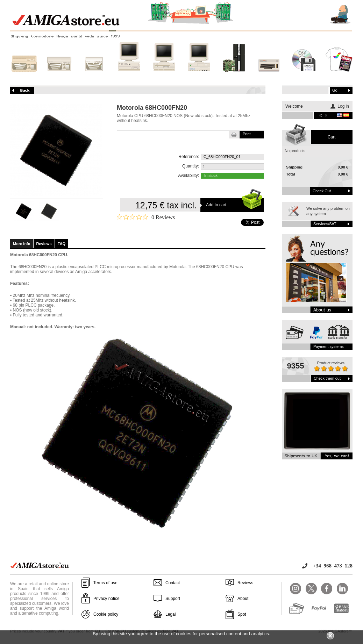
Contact (173, 583)
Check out (322, 191)
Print (247, 134)
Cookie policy (106, 614)
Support (173, 599)
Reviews (44, 244)
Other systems (269, 76)
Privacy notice (106, 599)
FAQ (62, 244)
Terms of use (105, 583)
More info (22, 244)
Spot (242, 614)
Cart (332, 137)
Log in (343, 106)
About (243, 599)
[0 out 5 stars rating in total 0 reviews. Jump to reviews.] (146, 217)
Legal (170, 614)
